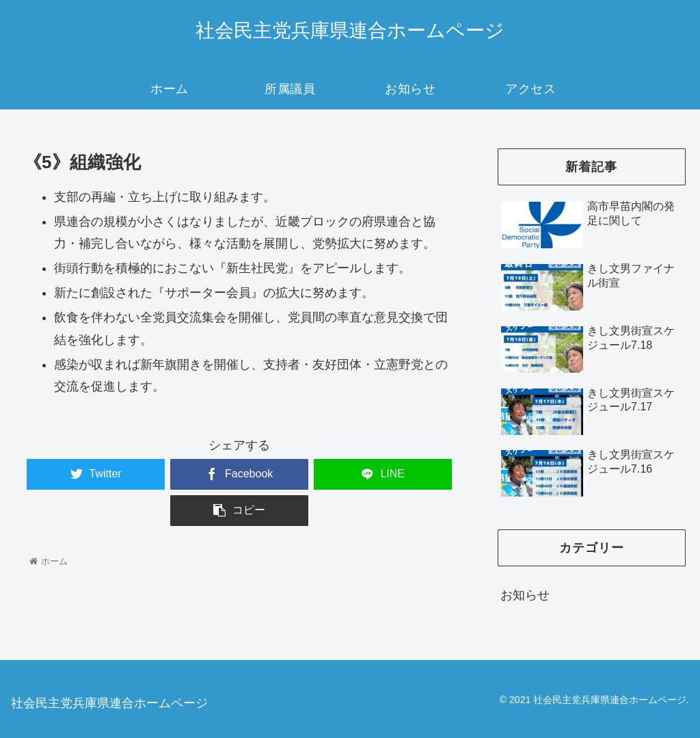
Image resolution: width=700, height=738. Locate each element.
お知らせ (525, 595)
